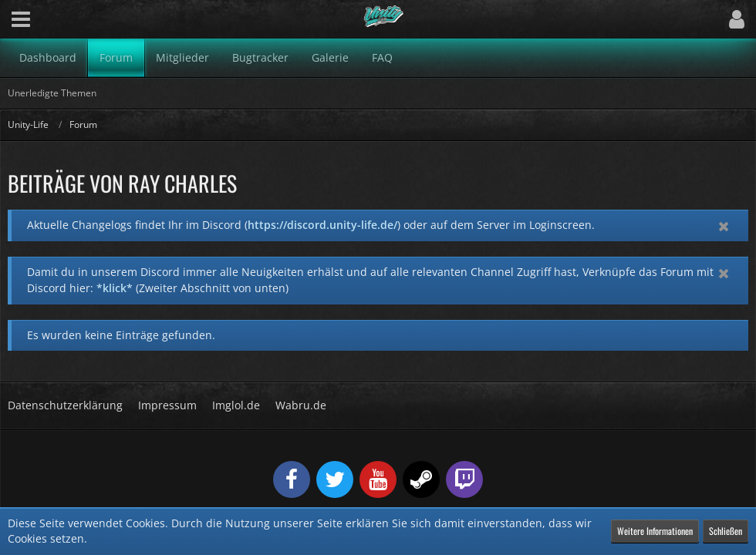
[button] (21, 19)
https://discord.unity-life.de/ (322, 225)
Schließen (726, 531)
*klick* (115, 288)
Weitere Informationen (655, 531)
